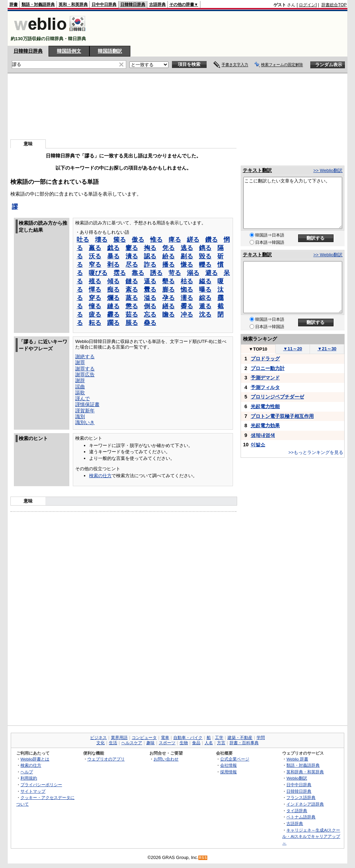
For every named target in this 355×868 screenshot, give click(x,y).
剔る (187, 256)
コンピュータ (144, 738)
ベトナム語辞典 (301, 817)
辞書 (14, 5)
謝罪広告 (85, 375)
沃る (95, 256)
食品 (196, 743)
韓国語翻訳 (110, 51)
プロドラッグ (265, 359)
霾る (113, 315)
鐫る (205, 248)
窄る (95, 265)
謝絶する (85, 356)
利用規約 (29, 778)
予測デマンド (265, 378)
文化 (101, 743)
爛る (113, 298)
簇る (120, 240)
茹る (132, 315)
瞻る (168, 315)
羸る (95, 248)
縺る (113, 306)
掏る (150, 248)
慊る (187, 265)
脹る (132, 323)
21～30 (327, 349)
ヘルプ (27, 772)
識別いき (85, 422)
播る (168, 265)
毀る (205, 256)
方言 (221, 743)
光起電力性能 (265, 406)
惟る (156, 240)
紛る (168, 256)
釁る (150, 290)
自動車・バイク (188, 738)
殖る (95, 281)
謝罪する (85, 369)
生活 (113, 743)
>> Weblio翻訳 (328, 170)
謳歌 (80, 393)
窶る (132, 248)
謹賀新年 (85, 411)
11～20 (293, 349)
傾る (113, 281)
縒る (193, 240)
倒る (150, 306)
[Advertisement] (220, 28)
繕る (168, 306)
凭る (168, 248)
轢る (205, 265)
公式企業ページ (235, 759)
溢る (150, 298)
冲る (187, 315)
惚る (187, 290)
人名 (209, 743)
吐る (83, 240)
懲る (132, 306)
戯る (113, 248)
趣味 (150, 743)
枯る (187, 281)
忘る (150, 315)
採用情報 (228, 772)
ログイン (307, 5)
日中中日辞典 (104, 5)
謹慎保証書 (87, 404)
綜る (205, 298)
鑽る (211, 240)
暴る (113, 256)
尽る (132, 265)
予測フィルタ (265, 387)
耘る (95, 323)
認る (150, 256)
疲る (95, 315)
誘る (156, 273)
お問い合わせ (166, 759)
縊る (205, 281)
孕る (168, 298)
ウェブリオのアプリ (106, 759)
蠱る (150, 323)
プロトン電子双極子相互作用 (282, 416)
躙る (113, 323)
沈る (205, 315)
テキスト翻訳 (257, 170)
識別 (80, 416)
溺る (193, 273)
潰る (132, 256)
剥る (113, 265)
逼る (150, 281)
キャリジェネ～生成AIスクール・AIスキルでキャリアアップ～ (311, 836)
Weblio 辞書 (297, 759)
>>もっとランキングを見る (316, 452)
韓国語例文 (69, 51)
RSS (203, 858)
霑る (120, 273)
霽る (187, 306)
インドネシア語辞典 (305, 804)
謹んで (83, 398)
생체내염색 (263, 435)
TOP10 (258, 349)
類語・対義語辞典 (38, 5)
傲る (138, 240)
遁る (205, 306)
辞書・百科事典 (244, 743)
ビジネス (98, 738)
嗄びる (98, 273)
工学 (219, 738)
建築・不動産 (240, 738)
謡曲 (80, 387)
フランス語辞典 (301, 797)
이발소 (258, 445)
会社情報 (228, 765)
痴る (113, 290)
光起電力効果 (265, 426)
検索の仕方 (100, 476)
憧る (95, 306)
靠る (138, 273)
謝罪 (80, 362)
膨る (168, 290)
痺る (175, 240)
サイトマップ (33, 791)
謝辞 (80, 380)
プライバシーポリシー (41, 785)
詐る (150, 265)
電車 (165, 738)
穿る (95, 298)
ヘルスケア (132, 743)
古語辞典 (157, 5)
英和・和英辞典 (73, 5)
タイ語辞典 (297, 811)
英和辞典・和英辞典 (305, 772)
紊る (132, 290)
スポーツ (167, 743)
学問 (261, 738)
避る (211, 273)
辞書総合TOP (334, 5)
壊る (101, 240)
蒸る (132, 298)
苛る (175, 273)
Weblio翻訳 (297, 778)
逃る (187, 248)
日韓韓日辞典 (133, 5)
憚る (95, 290)
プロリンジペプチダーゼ (277, 397)
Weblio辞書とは (35, 759)
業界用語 (119, 738)
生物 (184, 743)
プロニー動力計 (268, 368)
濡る (187, 298)
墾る (168, 281)
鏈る (132, 281)
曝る (205, 290)
